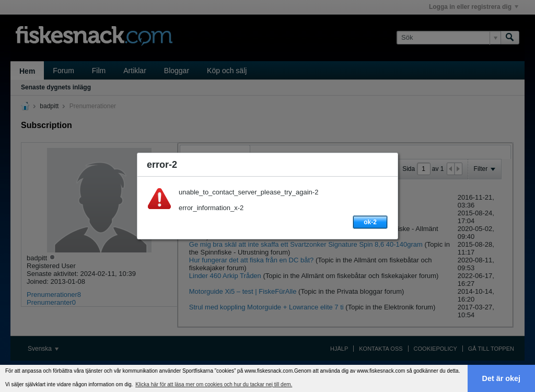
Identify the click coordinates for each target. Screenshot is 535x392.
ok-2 (370, 222)
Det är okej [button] (502, 378)
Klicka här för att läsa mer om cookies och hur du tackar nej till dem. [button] (214, 384)
